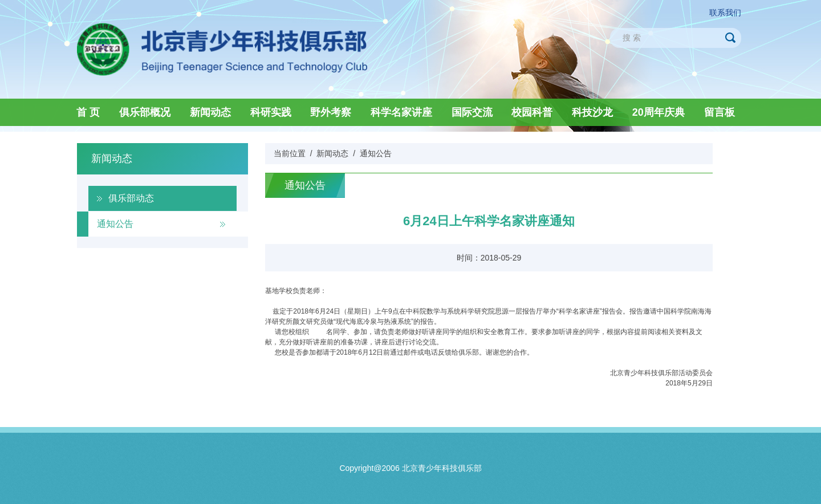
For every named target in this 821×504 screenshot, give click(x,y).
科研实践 (271, 112)
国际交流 (472, 112)
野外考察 (331, 112)
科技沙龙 (592, 112)
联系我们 (725, 13)
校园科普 (532, 112)
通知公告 (115, 224)
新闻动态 (210, 112)
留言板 (720, 112)
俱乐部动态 (131, 198)
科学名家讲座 (401, 112)
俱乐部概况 (145, 112)
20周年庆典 (659, 112)
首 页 (88, 112)
